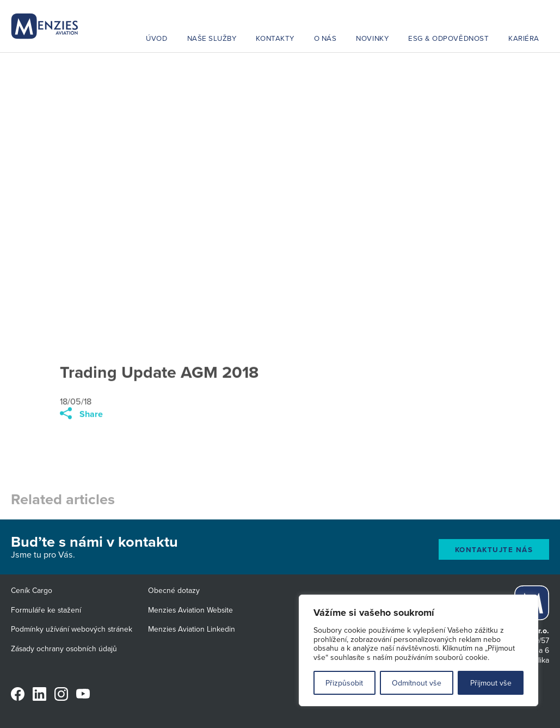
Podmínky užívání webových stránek (72, 629)
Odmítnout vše (417, 683)
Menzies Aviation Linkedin (192, 629)
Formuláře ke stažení (46, 610)
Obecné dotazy (174, 590)
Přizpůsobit (344, 683)
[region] (419, 650)
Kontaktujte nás (494, 550)
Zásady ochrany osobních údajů (64, 649)
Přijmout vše (491, 683)
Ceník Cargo (32, 590)
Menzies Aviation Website (190, 610)
